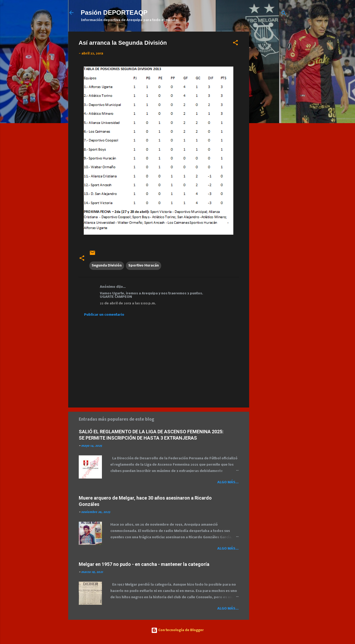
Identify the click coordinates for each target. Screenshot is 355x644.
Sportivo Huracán (144, 266)
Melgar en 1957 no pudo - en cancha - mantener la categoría (144, 564)
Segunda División (107, 266)
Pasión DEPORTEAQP (114, 12)
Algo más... (228, 482)
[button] (235, 44)
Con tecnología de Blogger (177, 630)
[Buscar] (284, 14)
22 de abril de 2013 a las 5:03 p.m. (128, 303)
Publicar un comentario (104, 315)
